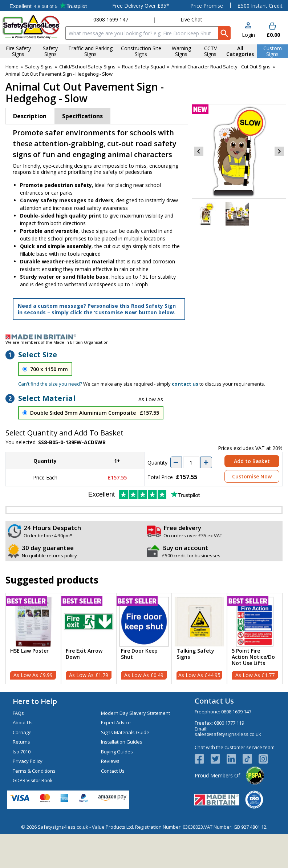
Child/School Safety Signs (87, 67)
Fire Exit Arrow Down (84, 654)
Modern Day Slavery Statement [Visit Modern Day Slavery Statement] (135, 713)
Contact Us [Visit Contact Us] (113, 771)
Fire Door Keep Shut (139, 654)
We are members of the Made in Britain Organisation (57, 342)
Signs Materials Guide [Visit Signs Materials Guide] (125, 732)
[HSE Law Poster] (33, 639)
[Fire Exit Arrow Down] (89, 639)
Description (30, 116)
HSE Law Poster (29, 651)
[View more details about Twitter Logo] (219, 759)
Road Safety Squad (143, 67)
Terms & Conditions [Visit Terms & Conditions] (34, 771)
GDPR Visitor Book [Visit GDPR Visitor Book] (33, 780)
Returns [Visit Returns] (21, 742)
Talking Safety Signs (195, 654)
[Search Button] (224, 33)
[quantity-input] (191, 462)
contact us (185, 384)
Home (12, 67)
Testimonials (48, 5)
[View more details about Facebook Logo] (203, 759)
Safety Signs (39, 67)
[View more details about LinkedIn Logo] (235, 759)
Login (248, 35)
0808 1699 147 (111, 19)
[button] (248, 30)
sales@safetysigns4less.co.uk (228, 734)
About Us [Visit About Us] (23, 722)
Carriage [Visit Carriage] (22, 732)
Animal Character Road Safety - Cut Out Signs (221, 67)
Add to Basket (252, 461)
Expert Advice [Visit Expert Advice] (116, 722)
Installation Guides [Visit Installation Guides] (122, 742)
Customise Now (252, 476)
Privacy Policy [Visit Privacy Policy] (28, 761)
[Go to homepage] (31, 27)
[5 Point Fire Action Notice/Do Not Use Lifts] (255, 639)
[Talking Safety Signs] (200, 639)
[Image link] (144, 337)
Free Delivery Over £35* (141, 6)
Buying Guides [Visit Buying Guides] (117, 752)
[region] (33, 622)
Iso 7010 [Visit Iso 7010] (22, 752)
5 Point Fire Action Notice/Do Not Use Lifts (253, 657)
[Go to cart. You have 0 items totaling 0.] (273, 30)
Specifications (82, 116)
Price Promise (207, 6)
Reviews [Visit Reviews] (110, 761)
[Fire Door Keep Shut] (144, 639)
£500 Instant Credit (260, 6)
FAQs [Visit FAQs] (18, 713)
